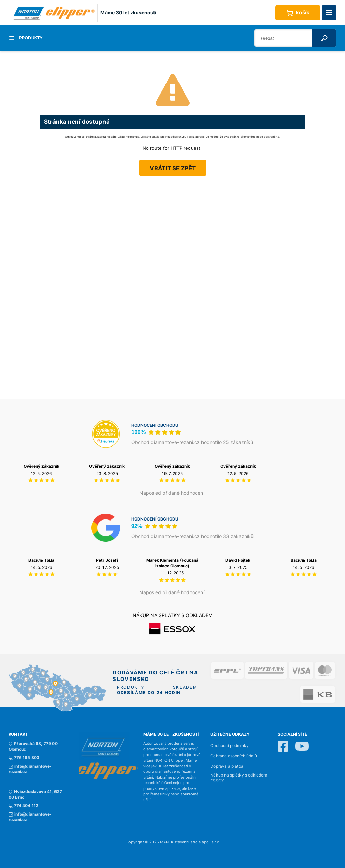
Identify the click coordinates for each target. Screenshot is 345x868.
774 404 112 (23, 806)
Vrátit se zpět (173, 168)
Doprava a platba (227, 766)
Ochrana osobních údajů (234, 756)
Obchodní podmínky (230, 746)
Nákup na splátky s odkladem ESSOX (239, 778)
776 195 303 (24, 758)
